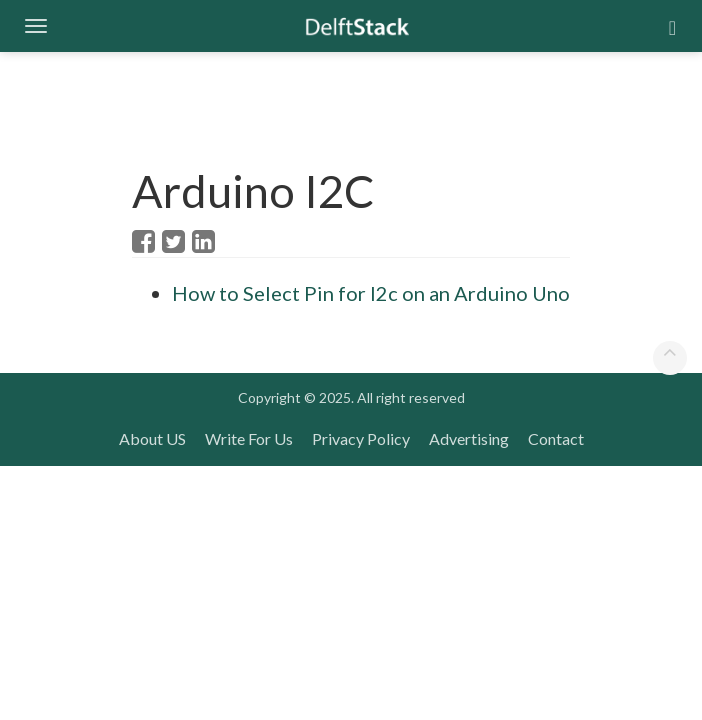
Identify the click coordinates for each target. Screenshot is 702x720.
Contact (556, 438)
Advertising (469, 438)
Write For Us (249, 438)
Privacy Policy (361, 438)
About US (152, 438)
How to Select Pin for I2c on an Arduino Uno (371, 293)
